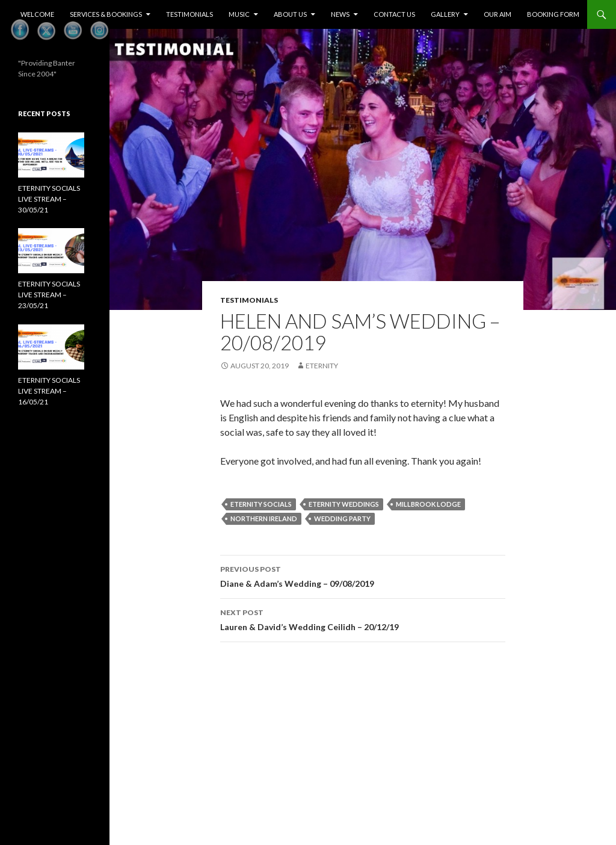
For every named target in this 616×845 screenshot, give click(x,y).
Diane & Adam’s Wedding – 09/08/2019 (363, 575)
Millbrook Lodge (428, 504)
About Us (290, 14)
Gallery (445, 14)
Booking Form (553, 14)
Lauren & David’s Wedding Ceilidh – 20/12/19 (363, 619)
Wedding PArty (342, 518)
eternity (322, 366)
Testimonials (189, 14)
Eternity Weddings (344, 504)
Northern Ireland (264, 518)
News (340, 14)
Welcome (37, 14)
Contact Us (394, 14)
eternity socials (261, 504)
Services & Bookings (106, 14)
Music (239, 14)
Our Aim (497, 14)
